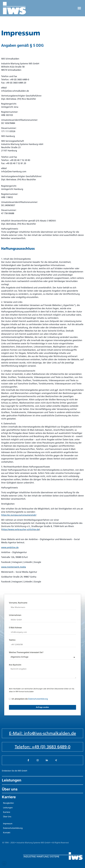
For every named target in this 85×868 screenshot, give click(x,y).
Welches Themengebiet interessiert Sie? (26, 653)
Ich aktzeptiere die (30, 699)
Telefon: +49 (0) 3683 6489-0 (43, 747)
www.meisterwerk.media (14, 567)
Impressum (8, 824)
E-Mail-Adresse (15, 628)
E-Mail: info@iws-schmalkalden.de (43, 733)
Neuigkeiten (8, 803)
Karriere (9, 797)
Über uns (10, 789)
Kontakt (7, 833)
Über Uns (7, 817)
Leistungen (12, 780)
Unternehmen (15, 615)
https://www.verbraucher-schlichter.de (21, 530)
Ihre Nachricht (15, 665)
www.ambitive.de (10, 547)
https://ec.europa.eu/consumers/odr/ (19, 515)
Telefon (12, 640)
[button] (79, 8)
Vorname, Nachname (18, 603)
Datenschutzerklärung (38, 699)
